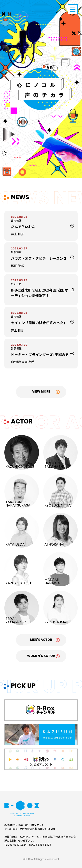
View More (41, 392)
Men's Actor (41, 640)
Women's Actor (41, 656)
